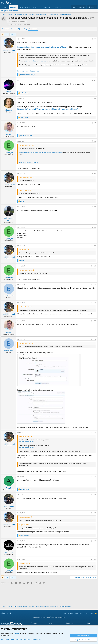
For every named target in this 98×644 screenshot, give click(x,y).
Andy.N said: (23, 525)
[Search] (92, 7)
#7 (95, 207)
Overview (6, 29)
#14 (95, 339)
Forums (13, 7)
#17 (95, 495)
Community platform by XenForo (49, 617)
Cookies (5, 613)
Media (35, 7)
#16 (95, 476)
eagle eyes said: (24, 190)
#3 (95, 99)
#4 (95, 123)
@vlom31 (28, 61)
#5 (95, 141)
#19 (95, 541)
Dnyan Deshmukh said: (26, 177)
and (27, 75)
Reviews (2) (16, 29)
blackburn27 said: (24, 307)
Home (5, 7)
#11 (95, 284)
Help (87, 613)
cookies (17, 633)
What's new (24, 7)
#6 (95, 173)
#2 (95, 80)
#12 (95, 303)
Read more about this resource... (29, 71)
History (24, 29)
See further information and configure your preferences (21, 640)
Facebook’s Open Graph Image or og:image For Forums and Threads (42, 47)
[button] (29, 7)
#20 (95, 559)
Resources (46, 7)
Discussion (33, 29)
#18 (95, 513)
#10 (95, 266)
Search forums (14, 11)
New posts (4, 11)
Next (12, 34)
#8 (95, 227)
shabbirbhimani (14, 25)
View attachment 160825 (27, 442)
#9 (95, 245)
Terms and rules (68, 613)
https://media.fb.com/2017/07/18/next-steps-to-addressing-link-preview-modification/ (47, 109)
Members (58, 7)
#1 (95, 39)
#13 (95, 321)
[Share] (92, 39)
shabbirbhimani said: (25, 145)
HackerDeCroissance (40, 61)
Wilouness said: (24, 563)
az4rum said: (23, 250)
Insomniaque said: (25, 517)
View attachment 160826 (27, 448)
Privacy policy (79, 613)
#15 (95, 432)
